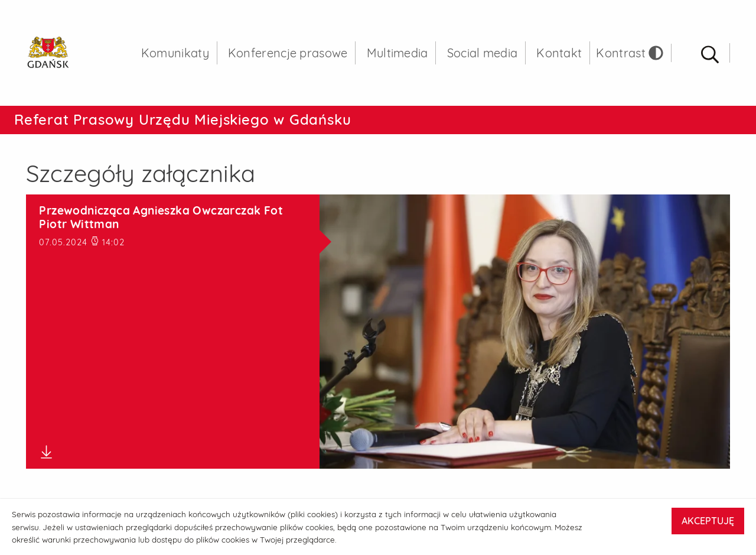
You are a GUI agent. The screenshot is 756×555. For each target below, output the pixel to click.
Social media (483, 53)
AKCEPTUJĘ (708, 521)
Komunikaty (175, 53)
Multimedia (397, 53)
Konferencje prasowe (288, 53)
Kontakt (559, 53)
